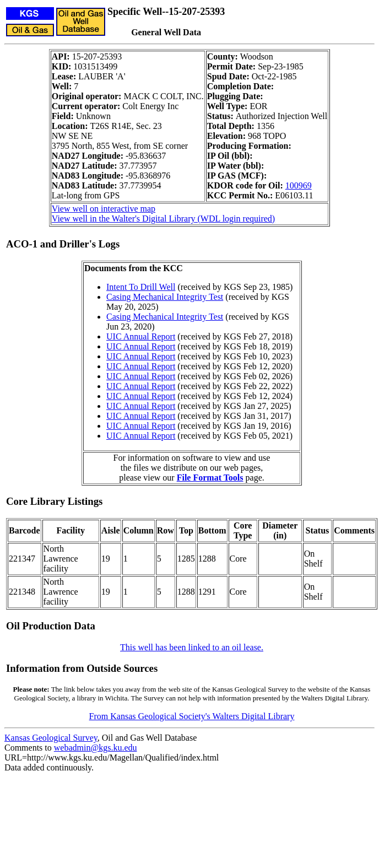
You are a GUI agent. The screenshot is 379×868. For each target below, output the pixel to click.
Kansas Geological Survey (51, 738)
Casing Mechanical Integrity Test (165, 297)
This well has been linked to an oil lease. (192, 647)
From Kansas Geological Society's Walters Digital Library (192, 716)
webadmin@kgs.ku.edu (96, 748)
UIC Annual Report (141, 336)
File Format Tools (210, 478)
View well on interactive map (104, 209)
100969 (299, 185)
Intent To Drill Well (141, 287)
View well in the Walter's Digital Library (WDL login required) (163, 219)
